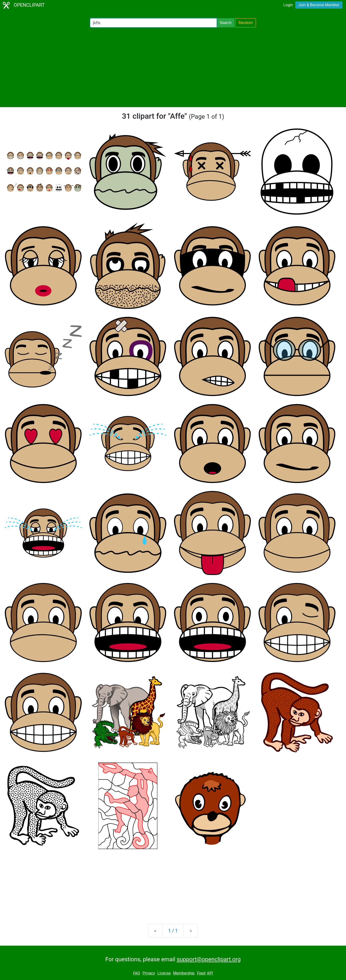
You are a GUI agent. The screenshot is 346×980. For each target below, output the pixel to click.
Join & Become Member (319, 5)
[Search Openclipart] (153, 23)
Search (226, 23)
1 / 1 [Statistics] (173, 931)
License (164, 973)
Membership (184, 973)
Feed (201, 973)
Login (288, 5)
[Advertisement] (173, 67)
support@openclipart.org (209, 959)
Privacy (149, 973)
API (210, 973)
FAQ (137, 973)
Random (246, 23)
